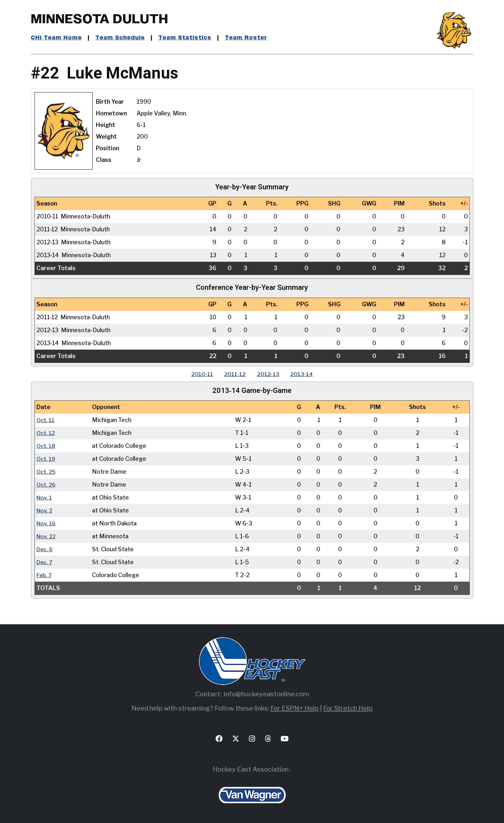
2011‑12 (234, 374)
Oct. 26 (47, 485)
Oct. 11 (46, 420)
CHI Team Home (57, 38)
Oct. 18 (46, 446)
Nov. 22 (47, 536)
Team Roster (251, 38)
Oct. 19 (46, 459)
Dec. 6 (45, 549)
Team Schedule (122, 38)
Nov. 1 (45, 497)
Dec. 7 (45, 562)
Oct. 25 (47, 472)
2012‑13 (269, 374)
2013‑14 (304, 374)
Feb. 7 (45, 575)
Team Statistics (188, 38)
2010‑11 (200, 374)
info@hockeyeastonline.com (266, 694)
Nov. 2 (45, 510)
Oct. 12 (46, 433)
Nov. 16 (47, 523)
